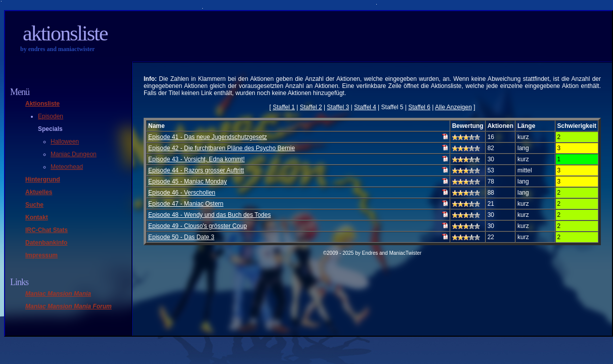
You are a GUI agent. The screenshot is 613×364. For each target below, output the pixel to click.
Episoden (51, 116)
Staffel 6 (419, 107)
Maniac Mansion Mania (58, 294)
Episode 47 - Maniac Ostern (186, 204)
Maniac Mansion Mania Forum (69, 306)
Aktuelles (39, 192)
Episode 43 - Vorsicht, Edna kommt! (196, 159)
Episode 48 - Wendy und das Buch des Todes (209, 215)
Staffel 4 (365, 107)
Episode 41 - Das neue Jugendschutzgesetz (208, 137)
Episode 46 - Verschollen (182, 193)
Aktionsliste (65, 33)
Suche (34, 205)
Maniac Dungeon (74, 154)
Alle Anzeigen (453, 107)
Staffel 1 (284, 107)
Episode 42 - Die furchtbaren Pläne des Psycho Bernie (222, 148)
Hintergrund (43, 179)
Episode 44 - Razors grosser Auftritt (196, 170)
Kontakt (37, 217)
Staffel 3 (338, 107)
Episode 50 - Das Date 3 (181, 237)
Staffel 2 (311, 107)
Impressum (41, 255)
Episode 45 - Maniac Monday (187, 181)
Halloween (65, 142)
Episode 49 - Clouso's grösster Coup (198, 226)
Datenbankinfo (46, 243)
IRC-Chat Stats (47, 230)
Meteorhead (67, 167)
